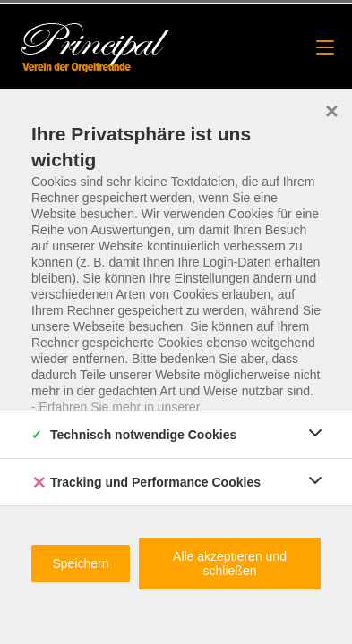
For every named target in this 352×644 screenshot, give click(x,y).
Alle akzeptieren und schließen (230, 563)
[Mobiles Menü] (325, 47)
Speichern (80, 563)
